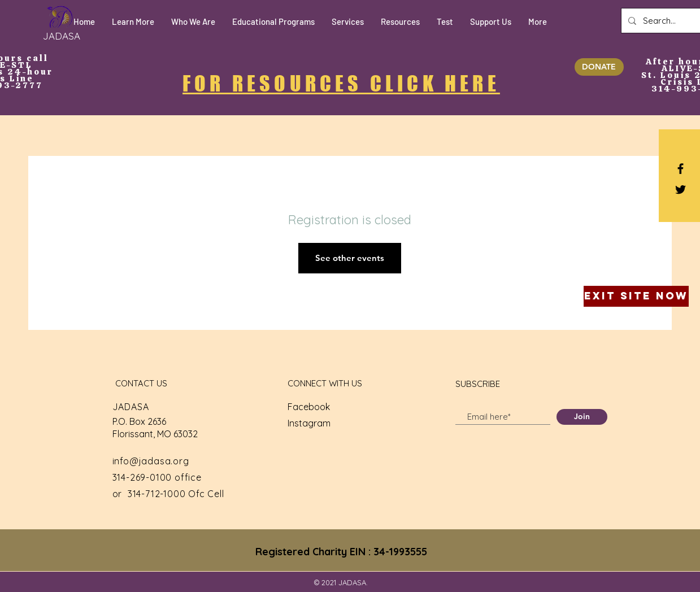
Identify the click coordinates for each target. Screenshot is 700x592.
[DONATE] (599, 67)
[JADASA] (62, 36)
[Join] (582, 417)
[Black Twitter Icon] (681, 190)
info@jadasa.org (151, 461)
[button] (133, 22)
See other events (350, 258)
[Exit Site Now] (636, 296)
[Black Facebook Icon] (681, 169)
